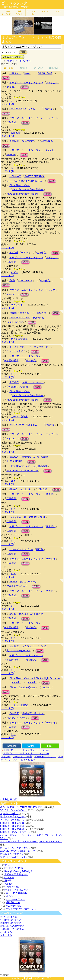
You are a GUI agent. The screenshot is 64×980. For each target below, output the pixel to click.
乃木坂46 (14, 713)
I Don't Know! (25, 281)
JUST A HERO (14, 461)
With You (24, 313)
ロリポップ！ (44, 978)
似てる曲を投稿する (13, 57)
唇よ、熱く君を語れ (16, 893)
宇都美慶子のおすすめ (12, 929)
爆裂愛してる (13, 902)
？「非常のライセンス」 (13, 820)
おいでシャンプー (16, 718)
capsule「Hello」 (9, 813)
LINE (50, 746)
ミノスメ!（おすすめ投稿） (23, 760)
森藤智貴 (16, 133)
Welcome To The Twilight (35, 457)
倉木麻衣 (14, 141)
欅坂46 (13, 489)
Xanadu (50, 150)
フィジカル (52, 83)
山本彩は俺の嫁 (8, 799)
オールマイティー (15, 899)
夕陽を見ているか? (17, 586)
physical (11, 87)
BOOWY (14, 457)
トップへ (6, 757)
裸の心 (9, 896)
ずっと (8, 865)
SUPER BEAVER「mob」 (14, 857)
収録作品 (48, 109)
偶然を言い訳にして (33, 713)
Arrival (47, 687)
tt (12, 101)
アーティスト (32, 13)
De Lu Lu (32, 425)
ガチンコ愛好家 (19, 339)
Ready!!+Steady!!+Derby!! (18, 871)
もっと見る (6, 932)
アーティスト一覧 (22, 757)
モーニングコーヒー (40, 347)
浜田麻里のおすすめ (11, 923)
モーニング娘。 (18, 347)
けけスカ (9, 878)
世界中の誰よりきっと (16, 874)
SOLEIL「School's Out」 (13, 810)
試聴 (6, 78)
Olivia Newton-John (20, 185)
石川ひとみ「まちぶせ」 (13, 817)
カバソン (45, 11)
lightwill (29, 978)
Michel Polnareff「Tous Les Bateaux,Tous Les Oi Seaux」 (31, 842)
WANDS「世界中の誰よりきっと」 (19, 851)
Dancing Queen (27, 687)
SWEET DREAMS (34, 176)
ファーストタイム (16, 351)
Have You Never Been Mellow (28, 189)
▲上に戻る (6, 935)
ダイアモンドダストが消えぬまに (24, 181)
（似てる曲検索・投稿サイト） (18, 7)
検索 (23, 52)
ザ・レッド (17, 305)
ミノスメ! (57, 11)
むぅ (13, 374)
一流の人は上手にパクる (18, 61)
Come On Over (15, 322)
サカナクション (14, 906)
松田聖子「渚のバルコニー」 (16, 832)
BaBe (12, 280)
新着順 (23, 68)
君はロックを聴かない (16, 890)
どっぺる (6, 13)
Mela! (27, 73)
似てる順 (8, 68)
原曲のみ (53, 68)
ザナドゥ (51, 494)
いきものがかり (18, 517)
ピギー (15, 272)
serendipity (28, 141)
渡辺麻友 (14, 646)
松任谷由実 (15, 176)
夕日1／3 (25, 489)
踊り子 (8, 881)
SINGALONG (45, 73)
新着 (19, 13)
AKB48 (13, 582)
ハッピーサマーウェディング (21, 909)
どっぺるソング (14, 3)
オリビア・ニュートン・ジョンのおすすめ (26, 753)
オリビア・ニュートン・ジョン (26, 83)
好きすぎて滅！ (13, 887)
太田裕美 (14, 382)
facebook (12, 746)
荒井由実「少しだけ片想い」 (16, 848)
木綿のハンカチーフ (33, 382)
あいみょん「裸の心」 (12, 854)
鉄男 (13, 481)
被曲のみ (38, 68)
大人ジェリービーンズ (34, 646)
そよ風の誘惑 (11, 361)
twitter (31, 746)
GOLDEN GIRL (37, 517)
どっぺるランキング (45, 757)
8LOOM (14, 252)
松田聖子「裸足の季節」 (13, 823)
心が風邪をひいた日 (17, 387)
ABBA (13, 687)
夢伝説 (40, 549)
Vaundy (8, 884)
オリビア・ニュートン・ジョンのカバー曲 (26, 750)
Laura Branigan (18, 109)
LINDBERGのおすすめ (12, 926)
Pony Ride (39, 318)
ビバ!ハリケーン (29, 582)
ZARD (13, 614)
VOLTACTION (17, 425)
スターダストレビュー (21, 549)
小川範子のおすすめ (11, 920)
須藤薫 (13, 313)
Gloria (32, 109)
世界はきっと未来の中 (31, 614)
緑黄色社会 (15, 73)
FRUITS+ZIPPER (14, 868)
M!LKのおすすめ (9, 917)
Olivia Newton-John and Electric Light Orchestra (35, 678)
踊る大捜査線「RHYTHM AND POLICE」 (22, 807)
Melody (25, 253)
